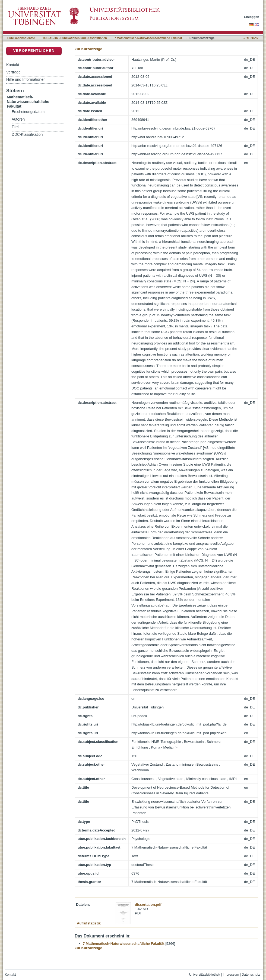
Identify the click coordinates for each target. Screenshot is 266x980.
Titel (15, 127)
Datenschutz (251, 975)
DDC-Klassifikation (27, 135)
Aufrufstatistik (89, 923)
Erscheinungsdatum (28, 112)
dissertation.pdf (148, 905)
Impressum (231, 975)
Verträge (13, 72)
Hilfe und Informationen (26, 79)
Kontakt (13, 65)
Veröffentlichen (34, 51)
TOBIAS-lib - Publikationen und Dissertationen (75, 38)
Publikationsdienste (21, 38)
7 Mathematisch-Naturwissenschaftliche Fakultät (148, 38)
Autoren (18, 119)
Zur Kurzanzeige (88, 49)
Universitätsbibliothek (205, 975)
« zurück (251, 38)
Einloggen (252, 17)
